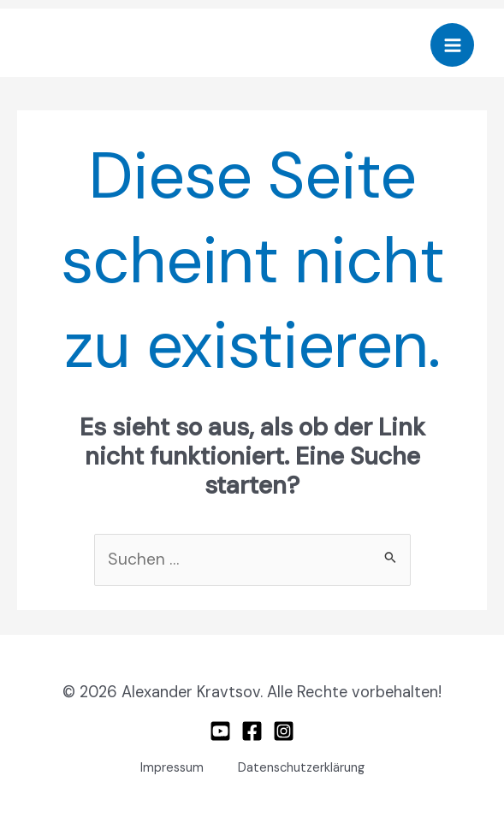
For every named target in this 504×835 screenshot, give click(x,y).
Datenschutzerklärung (301, 768)
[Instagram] (284, 731)
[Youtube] (220, 731)
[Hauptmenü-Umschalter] (452, 45)
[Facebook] (252, 731)
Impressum (172, 768)
